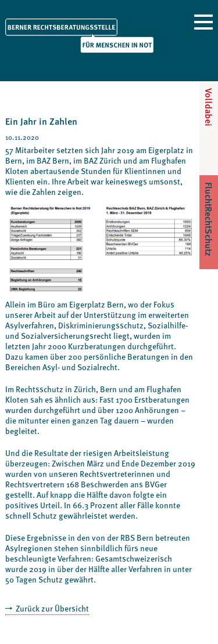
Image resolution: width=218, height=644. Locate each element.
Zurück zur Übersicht (51, 608)
